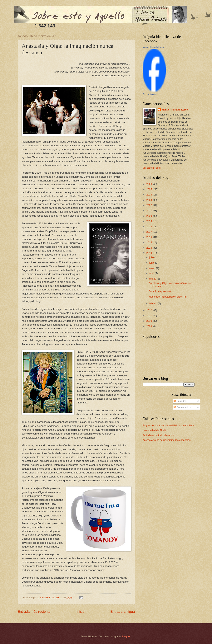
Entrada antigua (123, 612)
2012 (149, 310)
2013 (149, 253)
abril (152, 273)
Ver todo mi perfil (152, 168)
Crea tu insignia (150, 94)
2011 (149, 315)
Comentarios (182, 407)
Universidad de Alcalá (155, 430)
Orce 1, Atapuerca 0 (160, 291)
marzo (153, 279)
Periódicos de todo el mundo (158, 435)
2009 (149, 326)
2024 (149, 195)
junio (152, 263)
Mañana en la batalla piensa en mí (168, 297)
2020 (149, 216)
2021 (149, 211)
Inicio (80, 612)
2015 (149, 242)
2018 (149, 226)
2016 (149, 237)
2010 (149, 321)
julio (152, 257)
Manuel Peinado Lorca (153, 47)
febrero (154, 303)
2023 (149, 200)
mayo (153, 268)
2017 (149, 232)
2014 (149, 248)
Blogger (126, 636)
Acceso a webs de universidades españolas (167, 440)
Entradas (180, 401)
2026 (149, 184)
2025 (149, 189)
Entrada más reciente (34, 612)
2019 (149, 221)
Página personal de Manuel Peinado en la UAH (169, 425)
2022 (149, 205)
